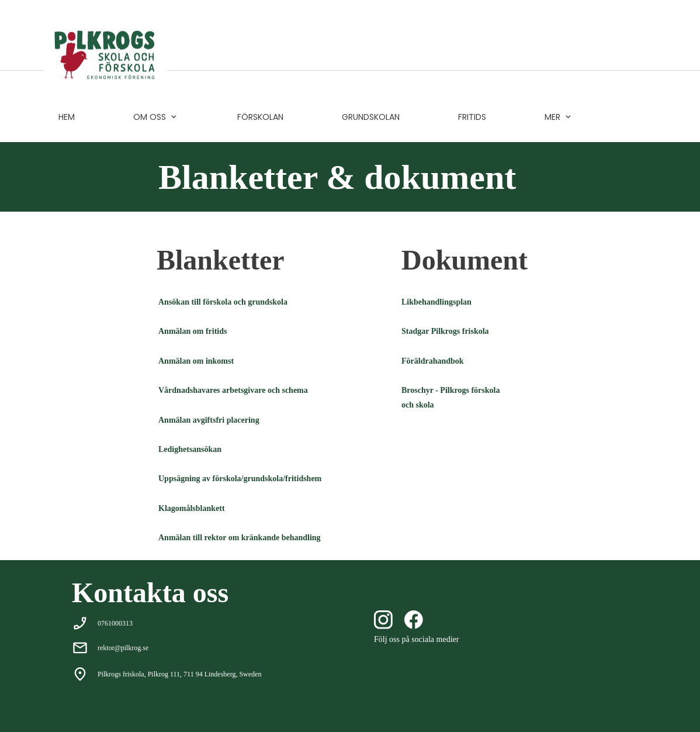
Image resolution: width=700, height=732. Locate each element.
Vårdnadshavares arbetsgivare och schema (233, 390)
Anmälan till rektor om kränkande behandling (240, 538)
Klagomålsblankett (192, 508)
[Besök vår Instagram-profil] (383, 620)
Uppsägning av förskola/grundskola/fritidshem (240, 479)
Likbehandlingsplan (436, 302)
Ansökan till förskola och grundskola (223, 302)
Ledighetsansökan (190, 449)
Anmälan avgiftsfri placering (209, 420)
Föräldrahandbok (433, 361)
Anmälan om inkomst (196, 361)
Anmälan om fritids (193, 331)
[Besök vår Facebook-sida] (414, 620)
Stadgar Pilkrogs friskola (445, 331)
